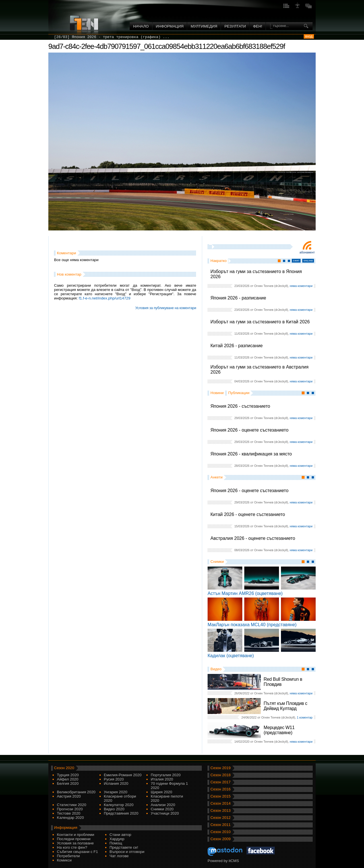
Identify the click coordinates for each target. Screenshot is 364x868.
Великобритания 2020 (76, 792)
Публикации (239, 393)
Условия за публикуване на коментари (166, 308)
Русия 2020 (114, 779)
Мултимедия (204, 26)
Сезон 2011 (221, 825)
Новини (217, 393)
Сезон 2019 (221, 768)
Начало (141, 26)
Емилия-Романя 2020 (123, 775)
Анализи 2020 (163, 805)
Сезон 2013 (221, 810)
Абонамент (307, 252)
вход (309, 36)
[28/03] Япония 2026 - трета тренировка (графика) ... (112, 37)
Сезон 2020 (64, 768)
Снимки (217, 562)
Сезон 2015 (221, 796)
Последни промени (74, 839)
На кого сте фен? (72, 847)
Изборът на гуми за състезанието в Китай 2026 (260, 322)
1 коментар (305, 717)
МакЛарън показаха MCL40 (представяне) (252, 625)
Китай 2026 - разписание (237, 346)
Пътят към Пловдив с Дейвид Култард (285, 706)
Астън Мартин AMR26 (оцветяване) (245, 593)
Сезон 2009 (221, 839)
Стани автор (120, 835)
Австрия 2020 (69, 796)
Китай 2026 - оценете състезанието (248, 514)
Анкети (217, 477)
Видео (216, 669)
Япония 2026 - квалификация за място (251, 454)
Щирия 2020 (161, 792)
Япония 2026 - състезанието (240, 406)
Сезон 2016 (221, 789)
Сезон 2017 (221, 782)
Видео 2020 (114, 809)
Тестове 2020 (69, 813)
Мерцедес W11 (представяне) (279, 730)
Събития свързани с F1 (77, 852)
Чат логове (119, 856)
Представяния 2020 (121, 813)
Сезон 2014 (221, 803)
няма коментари (301, 286)
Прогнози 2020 (70, 809)
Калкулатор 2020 (119, 805)
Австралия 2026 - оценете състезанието (253, 538)
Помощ (116, 843)
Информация (170, 26)
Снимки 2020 (162, 809)
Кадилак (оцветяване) (231, 656)
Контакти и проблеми (76, 835)
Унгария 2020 (116, 792)
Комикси (64, 860)
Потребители (68, 856)
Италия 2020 (162, 779)
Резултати (235, 26)
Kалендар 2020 (70, 818)
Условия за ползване (75, 843)
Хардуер (117, 839)
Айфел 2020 (68, 779)
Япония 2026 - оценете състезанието (249, 430)
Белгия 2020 (68, 783)
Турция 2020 (68, 775)
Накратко (219, 261)
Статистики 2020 (72, 805)
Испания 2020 (116, 783)
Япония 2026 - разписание (238, 298)
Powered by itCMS (223, 861)
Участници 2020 (165, 813)
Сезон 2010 (221, 832)
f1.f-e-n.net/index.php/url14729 (105, 298)
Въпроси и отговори (127, 852)
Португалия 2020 (166, 775)
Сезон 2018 (221, 775)
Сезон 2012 (221, 818)
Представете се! (124, 847)
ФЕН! (258, 26)
